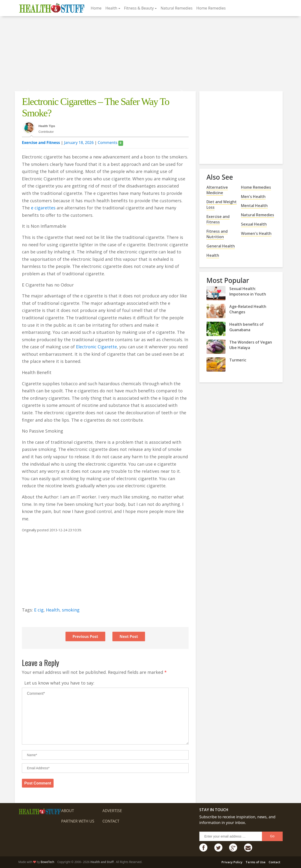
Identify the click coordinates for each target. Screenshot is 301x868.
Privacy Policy (232, 862)
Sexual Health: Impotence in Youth (248, 291)
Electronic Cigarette (96, 347)
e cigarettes (43, 208)
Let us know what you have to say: (59, 683)
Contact (111, 821)
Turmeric (238, 360)
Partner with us (78, 821)
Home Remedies (211, 8)
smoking (71, 610)
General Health (221, 246)
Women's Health (256, 233)
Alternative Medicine (217, 190)
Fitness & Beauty (139, 8)
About (68, 811)
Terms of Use (256, 862)
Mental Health (254, 206)
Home (96, 8)
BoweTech (48, 862)
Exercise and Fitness (41, 143)
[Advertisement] (150, 54)
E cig (39, 610)
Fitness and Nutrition (217, 234)
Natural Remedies (176, 8)
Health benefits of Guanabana (246, 327)
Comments (110, 143)
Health (111, 8)
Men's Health (253, 197)
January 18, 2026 (79, 143)
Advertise (112, 811)
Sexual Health (254, 224)
